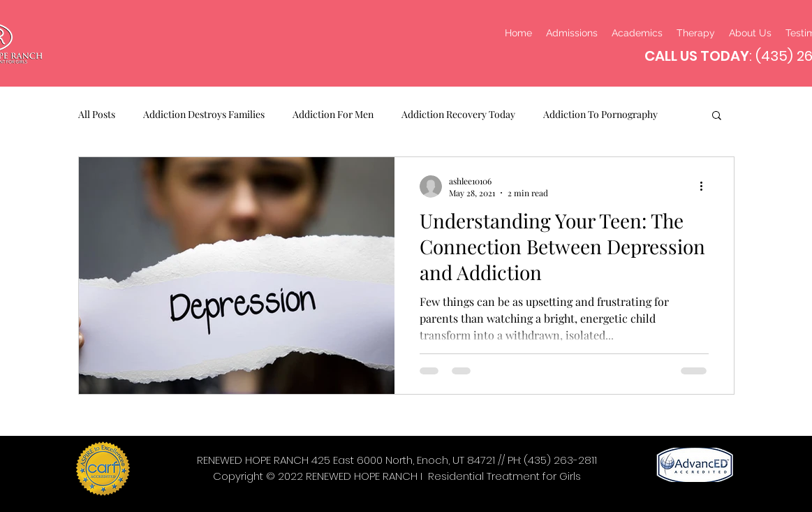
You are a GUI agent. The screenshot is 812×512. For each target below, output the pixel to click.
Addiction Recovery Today (458, 114)
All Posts (97, 114)
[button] (717, 116)
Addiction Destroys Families (204, 114)
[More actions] (707, 186)
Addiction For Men (333, 114)
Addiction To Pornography (600, 114)
